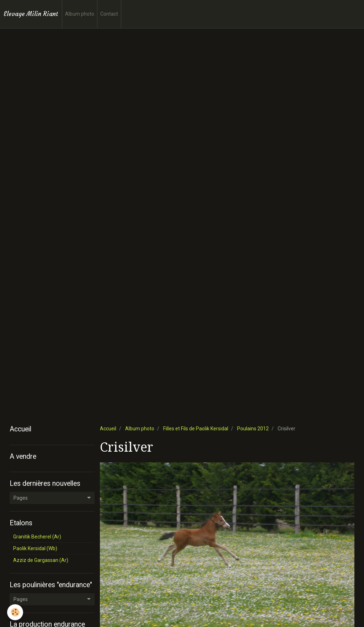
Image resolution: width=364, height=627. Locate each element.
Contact (109, 14)
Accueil (108, 429)
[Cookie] (15, 612)
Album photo (80, 14)
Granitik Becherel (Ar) (37, 537)
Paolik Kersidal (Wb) (35, 548)
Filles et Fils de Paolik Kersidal (196, 429)
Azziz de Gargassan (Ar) (41, 560)
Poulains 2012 (253, 429)
